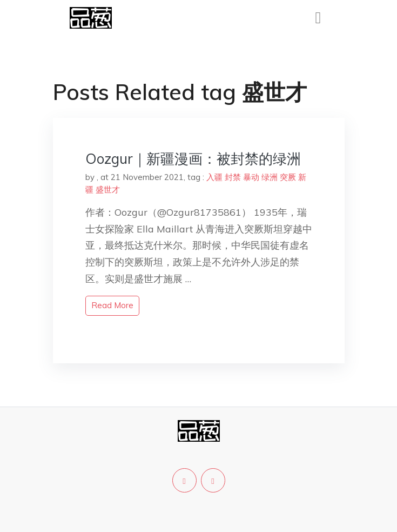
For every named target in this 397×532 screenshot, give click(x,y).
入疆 (214, 177)
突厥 (288, 177)
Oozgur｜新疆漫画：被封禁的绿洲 (193, 159)
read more (112, 305)
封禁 (233, 177)
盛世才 (108, 189)
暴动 (251, 177)
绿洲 (270, 177)
